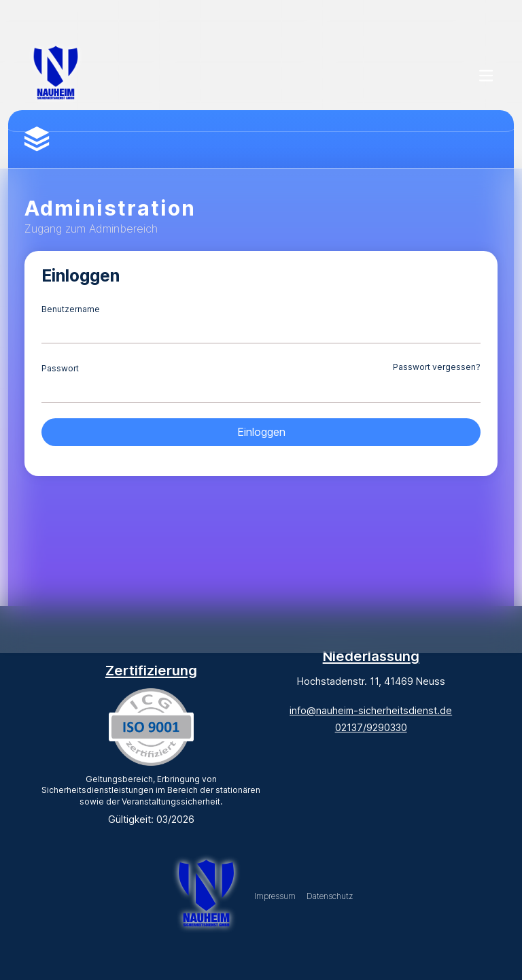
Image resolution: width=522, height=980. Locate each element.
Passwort (60, 368)
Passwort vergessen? (437, 367)
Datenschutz (330, 896)
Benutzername (71, 309)
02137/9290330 (371, 727)
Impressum (275, 896)
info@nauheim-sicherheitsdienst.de (371, 710)
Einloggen (261, 432)
